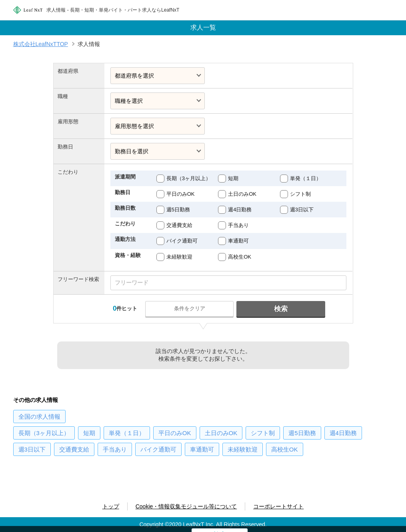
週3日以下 (302, 210)
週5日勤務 (178, 210)
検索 (280, 309)
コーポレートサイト (278, 506)
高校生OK (240, 257)
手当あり (238, 225)
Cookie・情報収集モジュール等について (186, 506)
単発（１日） (306, 178)
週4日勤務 (240, 210)
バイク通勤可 (182, 241)
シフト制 (300, 194)
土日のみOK (242, 194)
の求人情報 (39, 417)
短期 (233, 178)
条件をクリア (190, 308)
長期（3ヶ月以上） (189, 178)
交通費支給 (179, 225)
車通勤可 (238, 241)
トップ (111, 506)
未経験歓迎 (179, 257)
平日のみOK (181, 194)
